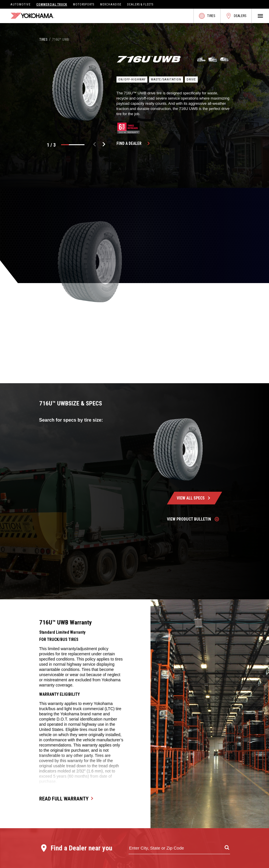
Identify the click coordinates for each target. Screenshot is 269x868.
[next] (104, 145)
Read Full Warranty (67, 798)
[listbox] (78, 89)
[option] (78, 89)
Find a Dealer (134, 144)
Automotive (20, 4)
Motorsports (84, 4)
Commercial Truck (52, 4)
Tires (207, 16)
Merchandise (111, 4)
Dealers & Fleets (140, 4)
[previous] (95, 145)
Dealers (236, 16)
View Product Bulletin (193, 519)
